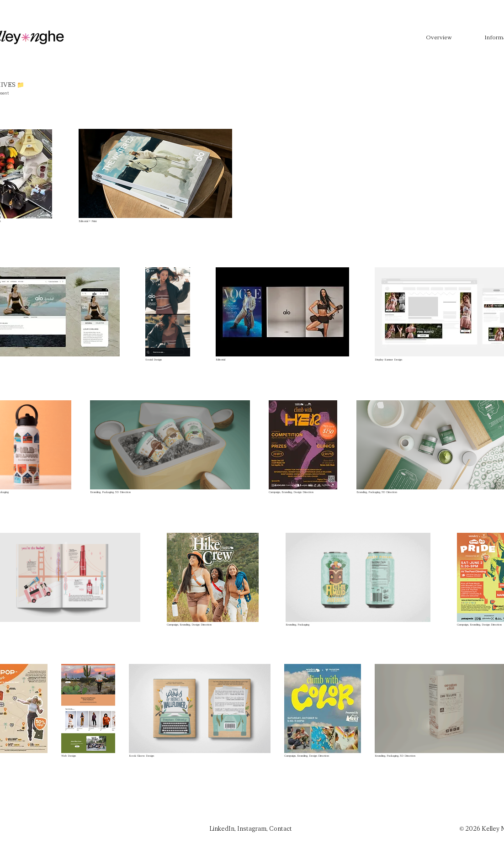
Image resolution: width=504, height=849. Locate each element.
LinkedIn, (223, 829)
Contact (281, 829)
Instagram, (253, 829)
